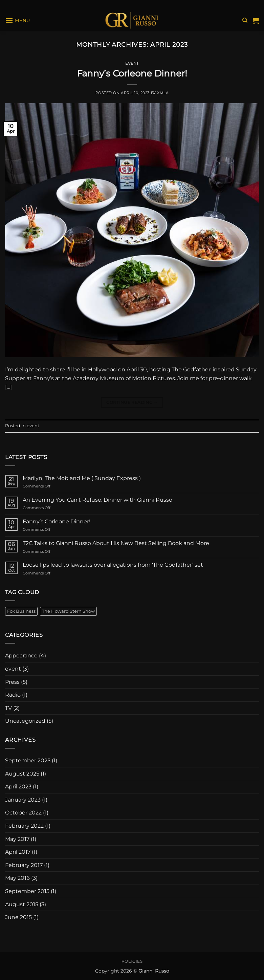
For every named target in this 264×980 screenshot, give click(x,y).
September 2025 (28, 760)
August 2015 (22, 904)
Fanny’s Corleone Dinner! (132, 73)
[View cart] (256, 21)
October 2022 (23, 813)
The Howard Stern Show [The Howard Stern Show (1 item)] (68, 611)
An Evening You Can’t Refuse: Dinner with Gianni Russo (97, 500)
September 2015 (27, 891)
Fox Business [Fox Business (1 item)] (21, 611)
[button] (18, 20)
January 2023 (23, 800)
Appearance (21, 656)
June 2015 (18, 917)
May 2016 (17, 878)
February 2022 (24, 826)
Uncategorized (25, 721)
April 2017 (18, 852)
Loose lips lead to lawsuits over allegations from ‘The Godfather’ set (113, 565)
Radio (13, 695)
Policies (132, 961)
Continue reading (132, 402)
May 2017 (17, 839)
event (132, 63)
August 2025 (22, 774)
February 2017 (24, 865)
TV (8, 708)
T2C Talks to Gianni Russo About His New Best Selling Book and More (116, 543)
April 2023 (18, 787)
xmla (163, 93)
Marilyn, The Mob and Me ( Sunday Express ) (82, 478)
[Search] (245, 20)
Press (12, 682)
